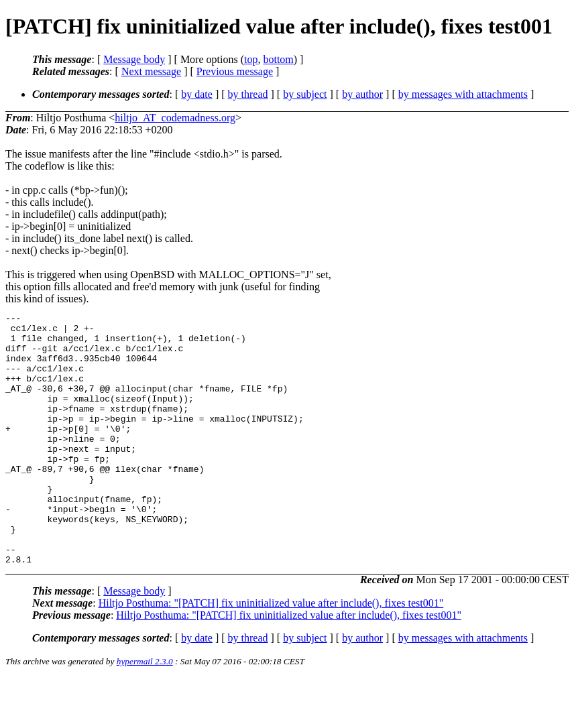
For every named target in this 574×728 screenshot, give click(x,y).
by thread (248, 94)
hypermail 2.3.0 (145, 712)
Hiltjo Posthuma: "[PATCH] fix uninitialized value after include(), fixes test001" (271, 653)
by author (362, 94)
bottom (278, 59)
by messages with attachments (463, 94)
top (251, 59)
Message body (134, 59)
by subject (305, 94)
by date (197, 94)
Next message (151, 71)
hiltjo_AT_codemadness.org (175, 118)
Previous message (235, 71)
